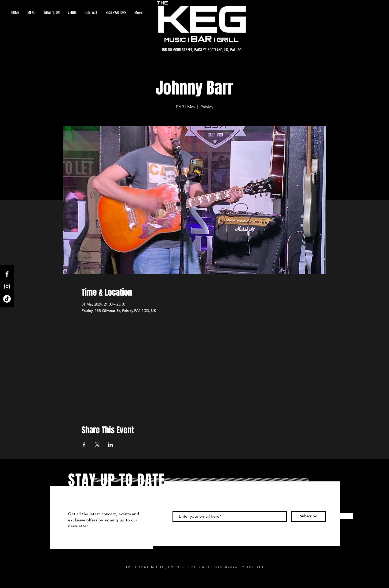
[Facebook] (7, 274)
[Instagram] (7, 286)
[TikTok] (7, 299)
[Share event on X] (97, 445)
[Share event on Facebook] (84, 445)
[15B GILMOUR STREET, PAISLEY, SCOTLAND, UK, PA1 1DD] (202, 50)
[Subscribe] (308, 516)
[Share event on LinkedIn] (110, 445)
